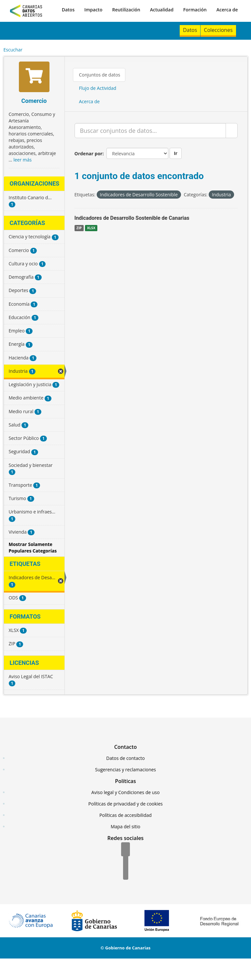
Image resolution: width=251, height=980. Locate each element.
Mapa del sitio (125, 826)
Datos (68, 10)
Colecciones (218, 30)
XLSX (91, 228)
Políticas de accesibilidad (125, 815)
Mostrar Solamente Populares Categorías (33, 547)
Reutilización (126, 10)
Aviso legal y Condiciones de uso (126, 792)
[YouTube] (126, 873)
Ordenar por (89, 154)
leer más (22, 160)
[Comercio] (34, 78)
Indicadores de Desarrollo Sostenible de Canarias (132, 218)
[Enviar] (232, 131)
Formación (195, 10)
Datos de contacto (125, 758)
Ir (176, 153)
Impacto (93, 10)
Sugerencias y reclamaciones (125, 770)
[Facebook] (125, 850)
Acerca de (227, 10)
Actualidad (162, 10)
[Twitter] (126, 861)
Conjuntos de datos (100, 75)
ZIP (79, 228)
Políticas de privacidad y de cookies (125, 804)
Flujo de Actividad (98, 88)
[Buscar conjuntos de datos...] (150, 131)
